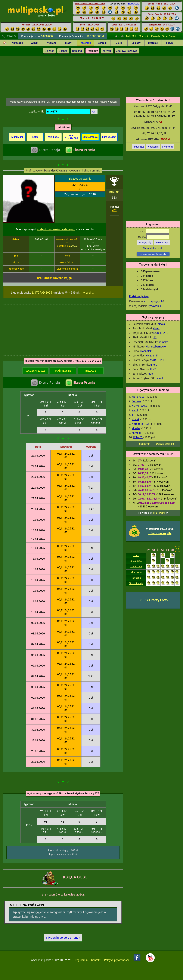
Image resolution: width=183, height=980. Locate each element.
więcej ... (88, 293)
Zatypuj (107, 51)
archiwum (167, 147)
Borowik (136, 401)
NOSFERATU (161, 333)
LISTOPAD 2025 (42, 293)
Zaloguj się (145, 242)
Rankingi (77, 51)
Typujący (92, 51)
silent (135, 410)
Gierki (119, 43)
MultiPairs (159, 513)
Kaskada (156, 36)
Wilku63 (138, 437)
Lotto (136, 555)
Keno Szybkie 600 (71, 137)
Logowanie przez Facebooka (153, 254)
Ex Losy (136, 43)
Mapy (68, 43)
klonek (136, 419)
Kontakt (96, 960)
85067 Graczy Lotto (153, 600)
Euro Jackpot (109, 137)
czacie (74, 246)
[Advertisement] (91, 75)
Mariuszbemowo (156, 347)
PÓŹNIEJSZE (63, 371)
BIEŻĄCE (91, 371)
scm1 (160, 378)
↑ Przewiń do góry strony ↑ (63, 938)
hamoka (163, 342)
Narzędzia (18, 43)
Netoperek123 (140, 424)
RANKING (114, 192)
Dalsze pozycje (165, 444)
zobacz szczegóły (160, 533)
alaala (161, 324)
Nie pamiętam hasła (153, 248)
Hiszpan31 (152, 355)
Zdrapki (102, 43)
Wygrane (51, 43)
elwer (156, 328)
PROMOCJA (133, 4)
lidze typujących (153, 301)
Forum (170, 43)
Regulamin (144, 444)
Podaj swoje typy (139, 296)
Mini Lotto (144, 36)
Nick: (154, 231)
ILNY (153, 369)
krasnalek (146, 351)
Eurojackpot (136, 561)
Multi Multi (132, 36)
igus (150, 374)
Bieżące (49, 51)
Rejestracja (162, 242)
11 (155, 337)
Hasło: (154, 237)
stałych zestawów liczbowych (56, 229)
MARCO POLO (158, 360)
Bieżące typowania (80, 179)
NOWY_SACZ (140, 406)
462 (114, 210)
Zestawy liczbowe (127, 51)
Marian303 (138, 397)
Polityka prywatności (116, 960)
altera (154, 365)
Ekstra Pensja (169, 36)
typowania (153, 147)
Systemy (153, 43)
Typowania (85, 43)
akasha (136, 428)
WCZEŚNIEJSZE (35, 371)
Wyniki (35, 43)
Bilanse (63, 51)
